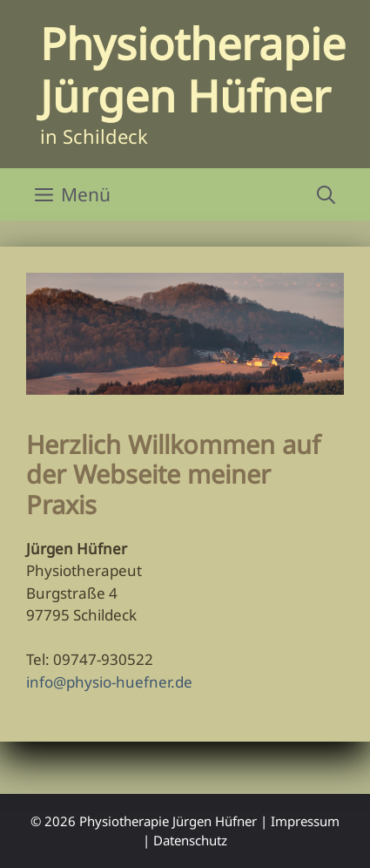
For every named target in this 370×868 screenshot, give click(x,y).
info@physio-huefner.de (109, 682)
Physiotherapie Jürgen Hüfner (193, 70)
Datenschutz (190, 840)
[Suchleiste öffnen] (326, 194)
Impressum (305, 821)
